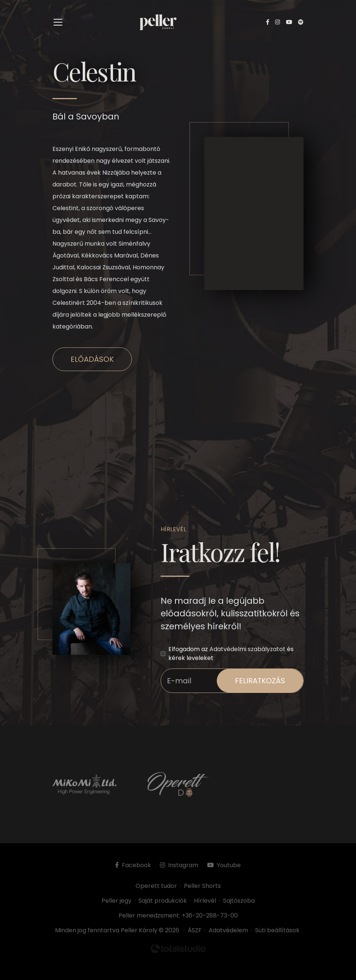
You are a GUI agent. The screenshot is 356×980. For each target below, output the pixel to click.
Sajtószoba (239, 901)
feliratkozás (260, 681)
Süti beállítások (277, 930)
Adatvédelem (228, 930)
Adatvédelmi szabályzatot (247, 649)
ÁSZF (196, 930)
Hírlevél (205, 901)
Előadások (92, 359)
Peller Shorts (202, 886)
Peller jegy (117, 901)
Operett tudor (156, 886)
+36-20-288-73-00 (210, 915)
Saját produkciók (163, 901)
